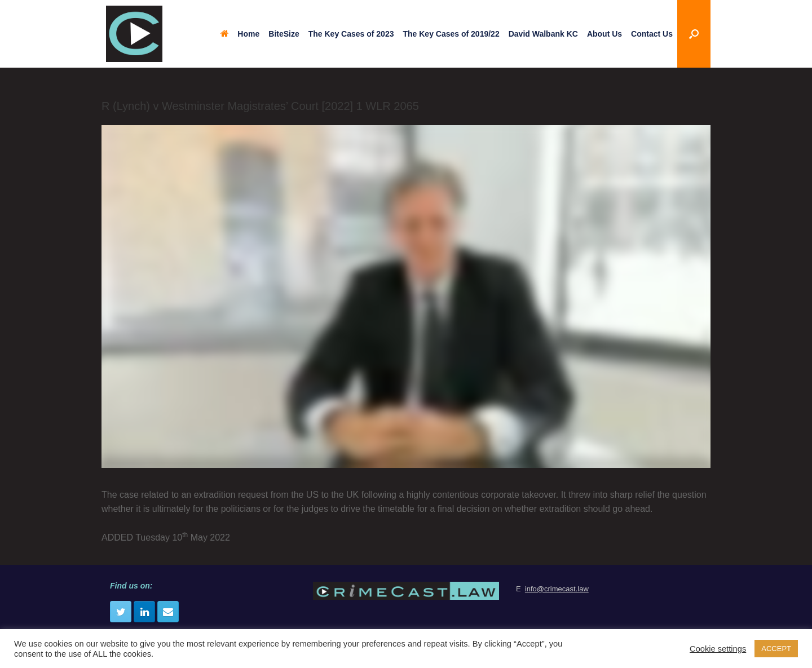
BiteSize (284, 34)
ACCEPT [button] (776, 649)
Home (240, 34)
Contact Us (652, 34)
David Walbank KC (543, 34)
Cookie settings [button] (718, 649)
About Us (604, 34)
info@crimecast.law (557, 589)
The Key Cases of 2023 (351, 34)
